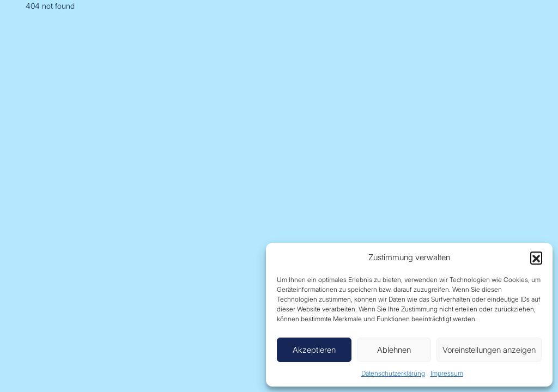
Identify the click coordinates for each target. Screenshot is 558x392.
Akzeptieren (314, 350)
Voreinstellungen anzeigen (489, 350)
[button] (536, 258)
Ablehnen (394, 350)
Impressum (447, 373)
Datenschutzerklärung (393, 373)
